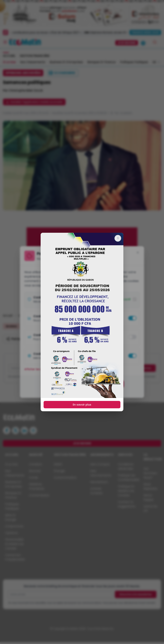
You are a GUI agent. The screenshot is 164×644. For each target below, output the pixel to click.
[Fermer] (118, 238)
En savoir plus (82, 405)
